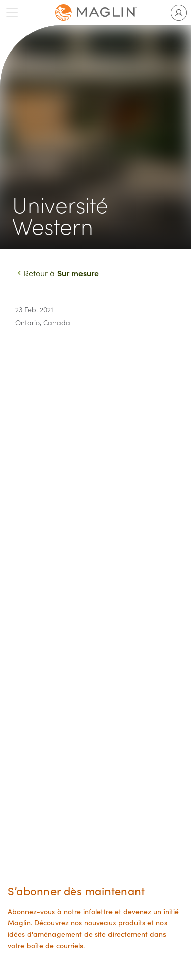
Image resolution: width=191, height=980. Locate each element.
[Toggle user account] (179, 13)
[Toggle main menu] (12, 13)
